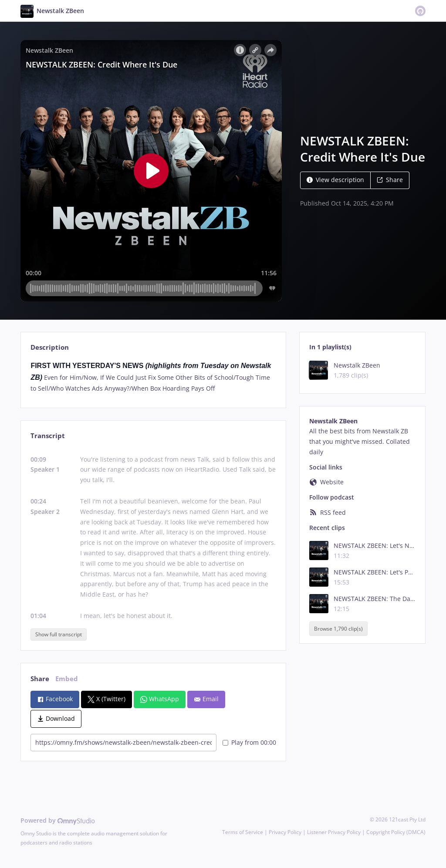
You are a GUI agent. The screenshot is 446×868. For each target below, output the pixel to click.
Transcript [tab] (48, 436)
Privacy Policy (285, 832)
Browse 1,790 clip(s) (338, 629)
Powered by (58, 820)
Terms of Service (243, 832)
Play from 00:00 (249, 742)
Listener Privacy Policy (334, 832)
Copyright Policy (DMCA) (396, 832)
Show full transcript (59, 634)
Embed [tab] (67, 679)
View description (335, 180)
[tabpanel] (153, 377)
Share (390, 180)
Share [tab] (40, 679)
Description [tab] (50, 347)
